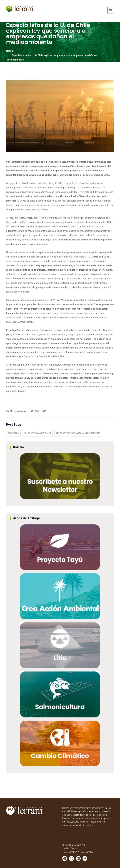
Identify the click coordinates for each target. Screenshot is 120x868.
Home (9, 51)
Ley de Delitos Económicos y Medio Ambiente (78, 433)
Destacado (13, 433)
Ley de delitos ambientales (37, 433)
